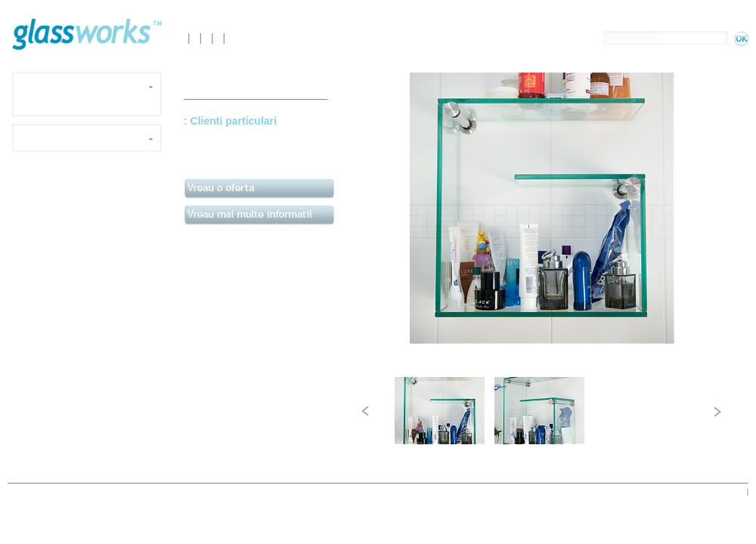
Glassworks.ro (87, 34)
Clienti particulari (234, 121)
